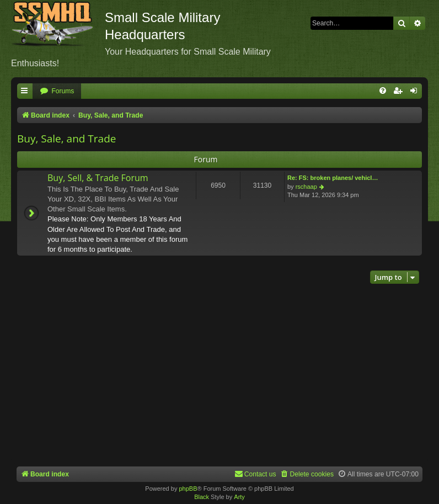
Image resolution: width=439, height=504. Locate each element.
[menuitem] (57, 91)
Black (202, 497)
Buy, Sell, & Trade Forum (98, 178)
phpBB (188, 489)
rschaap (306, 187)
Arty (239, 497)
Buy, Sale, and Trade (66, 139)
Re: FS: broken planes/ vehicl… (333, 178)
